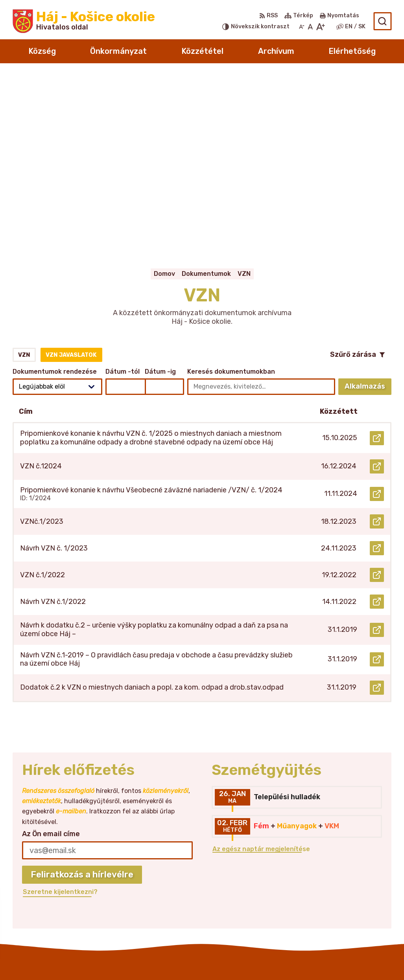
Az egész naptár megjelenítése (261, 674)
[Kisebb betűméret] (302, 27)
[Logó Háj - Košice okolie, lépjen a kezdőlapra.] (84, 21)
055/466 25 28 (338, 884)
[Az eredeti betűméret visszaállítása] (310, 27)
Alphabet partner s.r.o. (111, 959)
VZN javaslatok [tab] (71, 180)
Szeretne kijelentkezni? (60, 717)
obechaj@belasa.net (346, 893)
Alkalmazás (368, 214)
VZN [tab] (24, 180)
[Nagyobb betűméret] (320, 27)
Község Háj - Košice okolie (244, 959)
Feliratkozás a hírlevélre (82, 700)
